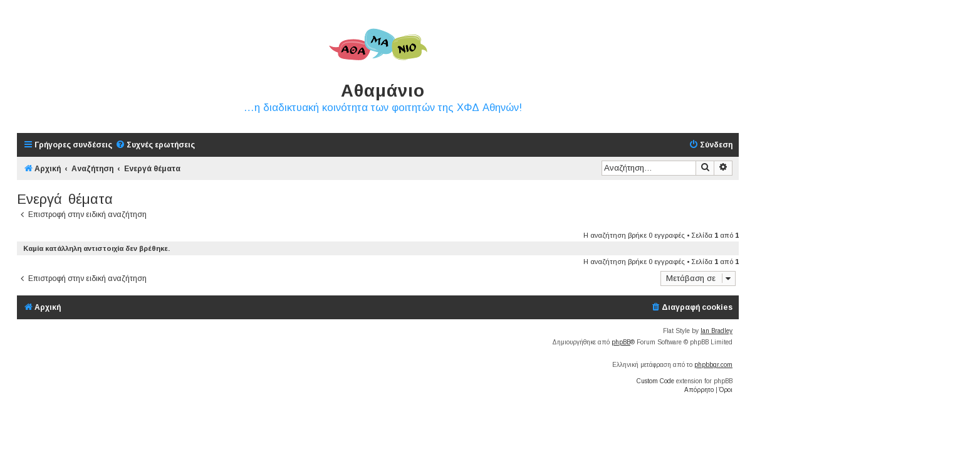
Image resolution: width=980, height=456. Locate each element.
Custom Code (655, 381)
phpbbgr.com (713, 365)
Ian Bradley (717, 331)
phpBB (621, 342)
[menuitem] (155, 145)
